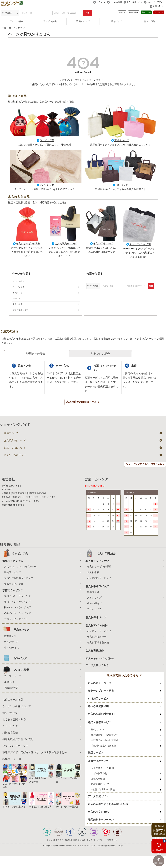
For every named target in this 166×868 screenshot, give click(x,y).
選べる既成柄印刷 (98, 706)
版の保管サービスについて (105, 735)
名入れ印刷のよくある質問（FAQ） (109, 804)
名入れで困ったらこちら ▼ (124, 675)
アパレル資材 (17, 21)
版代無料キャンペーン (101, 820)
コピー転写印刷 (99, 773)
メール (53, 382)
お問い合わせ (159, 6)
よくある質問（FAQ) (14, 720)
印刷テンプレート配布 (101, 691)
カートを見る (159, 12)
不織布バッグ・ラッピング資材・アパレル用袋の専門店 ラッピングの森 (94, 846)
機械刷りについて (100, 784)
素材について (10, 713)
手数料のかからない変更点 (105, 740)
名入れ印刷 (149, 21)
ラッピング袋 (50, 21)
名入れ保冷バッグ (103, 244)
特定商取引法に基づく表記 (18, 739)
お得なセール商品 (13, 700)
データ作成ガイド (98, 796)
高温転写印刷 (98, 779)
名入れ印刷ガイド (134, 2)
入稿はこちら (146, 12)
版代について (98, 730)
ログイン (122, 12)
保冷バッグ (116, 21)
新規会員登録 (134, 12)
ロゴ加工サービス (98, 699)
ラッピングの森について (17, 706)
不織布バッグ (83, 21)
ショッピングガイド (156, 2)
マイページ (101, 2)
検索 (88, 13)
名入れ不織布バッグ (66, 244)
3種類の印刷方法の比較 (103, 790)
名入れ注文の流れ (98, 812)
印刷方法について (98, 761)
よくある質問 (116, 2)
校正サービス (96, 753)
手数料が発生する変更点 (104, 746)
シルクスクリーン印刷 (102, 768)
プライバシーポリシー (15, 746)
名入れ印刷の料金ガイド (102, 714)
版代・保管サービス (100, 723)
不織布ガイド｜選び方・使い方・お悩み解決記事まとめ (35, 753)
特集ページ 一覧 (12, 759)
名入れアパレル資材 (140, 244)
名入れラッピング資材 (28, 244)
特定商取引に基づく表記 (75, 840)
